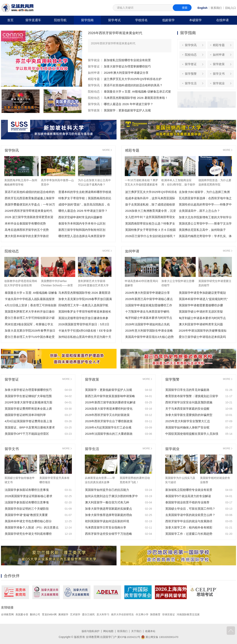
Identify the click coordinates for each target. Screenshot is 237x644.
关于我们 (137, 631)
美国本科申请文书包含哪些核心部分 (28, 521)
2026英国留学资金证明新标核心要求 (28, 496)
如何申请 (94, 73)
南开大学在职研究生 (131, 614)
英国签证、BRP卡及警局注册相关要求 (30, 427)
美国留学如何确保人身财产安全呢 (187, 427)
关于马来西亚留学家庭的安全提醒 (187, 409)
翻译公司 (37, 614)
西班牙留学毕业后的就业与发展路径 (189, 521)
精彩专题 (94, 79)
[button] (34, 84)
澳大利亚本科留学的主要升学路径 (27, 236)
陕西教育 (166, 614)
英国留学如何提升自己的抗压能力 (107, 490)
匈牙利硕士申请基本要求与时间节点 (149, 318)
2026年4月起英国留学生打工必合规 (108, 427)
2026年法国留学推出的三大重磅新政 (109, 434)
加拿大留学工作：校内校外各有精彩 (189, 527)
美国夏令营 (23, 614)
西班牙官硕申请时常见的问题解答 (80, 217)
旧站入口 (231, 8)
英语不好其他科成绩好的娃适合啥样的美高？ (133, 85)
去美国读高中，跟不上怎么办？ (199, 211)
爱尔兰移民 (95, 614)
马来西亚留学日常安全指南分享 (106, 527)
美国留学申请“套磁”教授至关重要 (26, 515)
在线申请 (223, 20)
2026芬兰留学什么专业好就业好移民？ (150, 236)
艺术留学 (81, 614)
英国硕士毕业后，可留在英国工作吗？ (190, 509)
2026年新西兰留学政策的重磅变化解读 (110, 402)
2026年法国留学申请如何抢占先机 (147, 324)
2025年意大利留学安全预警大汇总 (188, 421)
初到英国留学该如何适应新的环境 (107, 521)
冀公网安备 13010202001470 (161, 637)
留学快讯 (94, 85)
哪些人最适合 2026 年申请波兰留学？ (128, 104)
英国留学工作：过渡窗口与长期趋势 (189, 534)
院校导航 (60, 20)
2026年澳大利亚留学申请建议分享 (126, 73)
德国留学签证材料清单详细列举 (25, 415)
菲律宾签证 (180, 614)
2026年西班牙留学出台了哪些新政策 (109, 421)
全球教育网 (8, 614)
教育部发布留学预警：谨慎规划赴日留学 (192, 396)
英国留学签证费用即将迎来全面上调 (28, 409)
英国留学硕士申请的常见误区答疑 (201, 312)
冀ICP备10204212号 (127, 637)
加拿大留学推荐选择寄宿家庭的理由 (109, 515)
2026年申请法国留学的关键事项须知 (203, 331)
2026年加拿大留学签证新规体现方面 (28, 402)
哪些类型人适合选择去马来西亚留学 (82, 236)
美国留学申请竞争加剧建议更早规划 (202, 293)
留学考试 (114, 20)
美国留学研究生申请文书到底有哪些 (28, 534)
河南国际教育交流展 (201, 614)
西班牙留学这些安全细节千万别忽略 (109, 534)
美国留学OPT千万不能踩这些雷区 (27, 434)
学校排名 (141, 20)
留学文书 (220, 77)
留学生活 (192, 88)
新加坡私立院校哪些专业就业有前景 (127, 60)
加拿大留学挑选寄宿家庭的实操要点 (109, 509)
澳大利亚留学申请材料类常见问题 (201, 324)
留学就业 (94, 60)
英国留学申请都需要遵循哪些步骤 (201, 305)
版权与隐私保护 (89, 631)
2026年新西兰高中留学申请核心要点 (149, 299)
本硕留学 (195, 20)
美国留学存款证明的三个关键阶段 (27, 509)
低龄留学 (168, 20)
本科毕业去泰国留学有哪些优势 (25, 223)
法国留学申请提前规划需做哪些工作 (149, 305)
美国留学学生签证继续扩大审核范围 (28, 396)
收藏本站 (152, 631)
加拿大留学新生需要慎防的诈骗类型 (189, 415)
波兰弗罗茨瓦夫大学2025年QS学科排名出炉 (133, 79)
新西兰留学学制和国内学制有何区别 (82, 230)
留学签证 (94, 66)
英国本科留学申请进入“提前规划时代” (203, 299)
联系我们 (216, 8)
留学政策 (94, 110)
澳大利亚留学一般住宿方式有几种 (107, 502)
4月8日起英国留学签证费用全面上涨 (28, 421)
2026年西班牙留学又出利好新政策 (107, 415)
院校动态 (94, 91)
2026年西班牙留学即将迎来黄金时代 (120, 33)
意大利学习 (110, 614)
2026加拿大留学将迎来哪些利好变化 (109, 409)
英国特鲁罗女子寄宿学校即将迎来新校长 (85, 312)
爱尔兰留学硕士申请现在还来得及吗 (202, 337)
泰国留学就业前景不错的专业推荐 (187, 502)
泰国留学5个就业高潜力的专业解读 (188, 496)
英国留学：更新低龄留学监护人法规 (127, 110)
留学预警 (192, 77)
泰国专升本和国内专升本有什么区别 (82, 223)
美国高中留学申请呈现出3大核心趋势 (149, 337)
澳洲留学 (68, 614)
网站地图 (108, 631)
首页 (10, 20)
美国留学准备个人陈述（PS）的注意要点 (32, 527)
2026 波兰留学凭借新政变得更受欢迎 (29, 217)
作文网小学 (152, 614)
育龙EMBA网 (53, 614)
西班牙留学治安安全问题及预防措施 (189, 402)
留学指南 (87, 20)
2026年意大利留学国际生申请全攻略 (149, 331)
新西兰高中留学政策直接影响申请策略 (110, 396)
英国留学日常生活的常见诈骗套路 (187, 390)
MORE (106, 150)
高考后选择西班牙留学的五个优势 (27, 230)
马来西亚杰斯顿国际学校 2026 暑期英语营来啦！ (136, 98)
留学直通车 (33, 20)
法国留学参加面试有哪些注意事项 (27, 490)
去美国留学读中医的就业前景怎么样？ (190, 515)
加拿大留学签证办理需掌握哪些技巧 (127, 66)
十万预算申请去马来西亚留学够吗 (147, 312)
